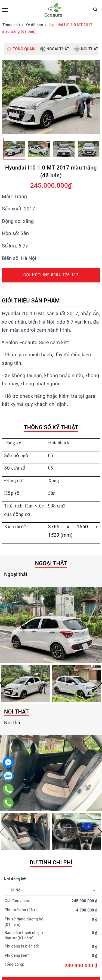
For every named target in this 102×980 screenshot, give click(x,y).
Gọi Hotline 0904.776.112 (51, 275)
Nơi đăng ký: (15, 879)
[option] (51, 97)
